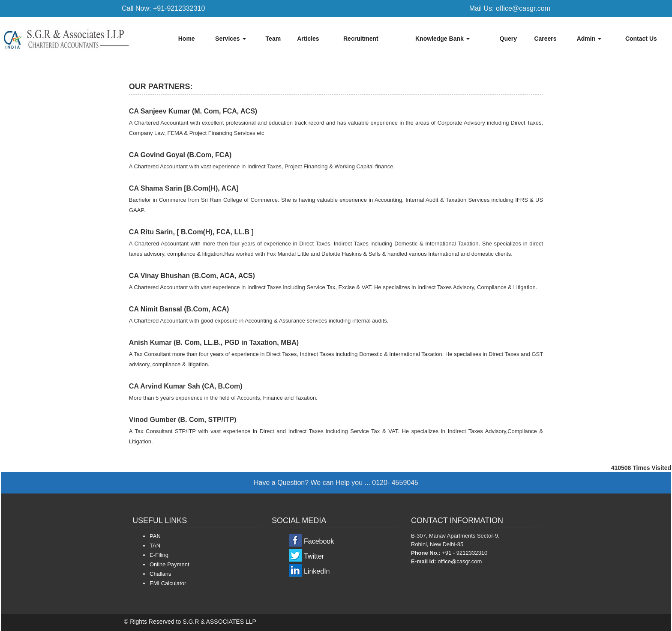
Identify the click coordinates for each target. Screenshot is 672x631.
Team (273, 39)
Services (231, 39)
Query (508, 39)
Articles (308, 39)
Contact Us (641, 39)
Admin (589, 39)
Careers (545, 39)
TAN (155, 546)
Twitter (314, 556)
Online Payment (169, 564)
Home (187, 39)
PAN (155, 536)
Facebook (319, 541)
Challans (160, 574)
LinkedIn (317, 571)
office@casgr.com (460, 561)
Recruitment (361, 39)
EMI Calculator (168, 583)
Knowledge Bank (442, 39)
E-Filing (159, 555)
